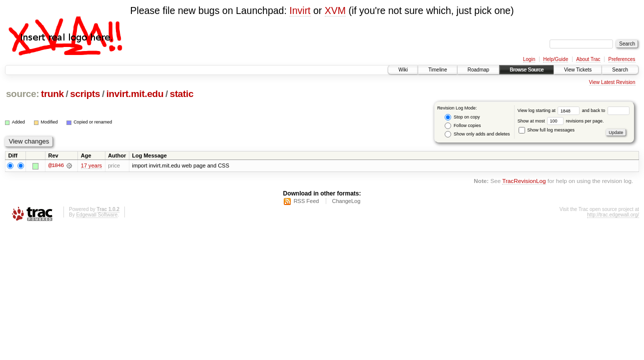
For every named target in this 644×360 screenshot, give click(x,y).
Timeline (437, 70)
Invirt (300, 10)
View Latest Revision (612, 82)
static (182, 94)
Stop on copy (462, 117)
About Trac (588, 59)
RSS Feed (307, 201)
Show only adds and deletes (477, 134)
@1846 (56, 165)
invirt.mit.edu (135, 94)
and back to (606, 110)
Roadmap (478, 70)
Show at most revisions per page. (561, 121)
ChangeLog (346, 201)
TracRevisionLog (524, 181)
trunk (52, 94)
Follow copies (463, 126)
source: (22, 94)
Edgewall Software (97, 215)
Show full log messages (547, 130)
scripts (85, 94)
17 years (91, 165)
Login (529, 59)
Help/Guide (556, 59)
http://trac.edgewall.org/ (613, 215)
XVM (335, 10)
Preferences (622, 59)
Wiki (403, 70)
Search (620, 70)
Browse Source (527, 70)
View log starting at (550, 110)
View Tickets (578, 70)
